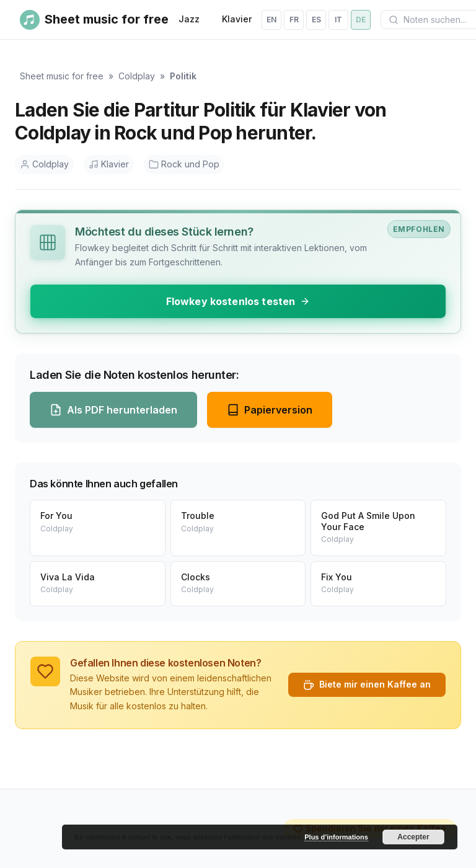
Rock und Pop (184, 164)
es (316, 20)
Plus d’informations (336, 837)
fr (294, 20)
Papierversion (270, 410)
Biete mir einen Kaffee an (367, 684)
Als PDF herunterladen (113, 410)
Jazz (189, 19)
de (361, 20)
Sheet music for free (62, 76)
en (271, 20)
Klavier (237, 19)
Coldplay (137, 76)
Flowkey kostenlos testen (238, 301)
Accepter (413, 837)
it (338, 20)
